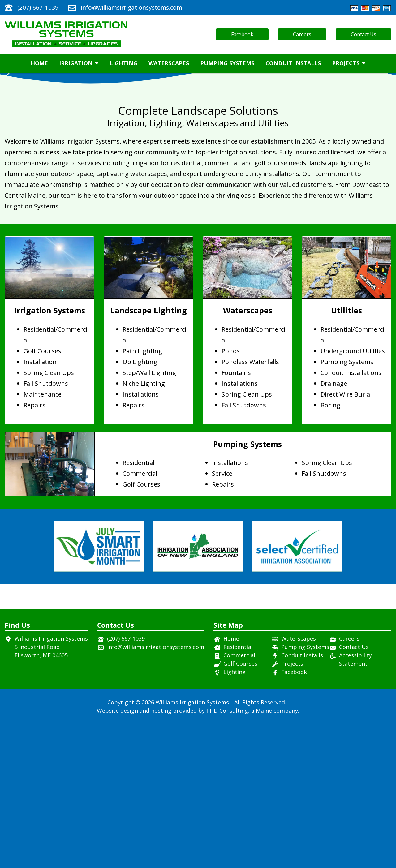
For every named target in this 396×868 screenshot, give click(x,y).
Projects (292, 807)
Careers (302, 34)
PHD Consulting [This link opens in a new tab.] (227, 854)
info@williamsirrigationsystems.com (131, 7)
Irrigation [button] (79, 63)
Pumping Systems (227, 63)
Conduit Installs (302, 799)
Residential (238, 791)
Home (39, 63)
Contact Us (364, 34)
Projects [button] (349, 63)
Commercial (239, 799)
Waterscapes (169, 63)
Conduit (293, 63)
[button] (389, 150)
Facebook (242, 34)
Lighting (123, 63)
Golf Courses (240, 807)
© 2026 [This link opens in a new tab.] (145, 846)
